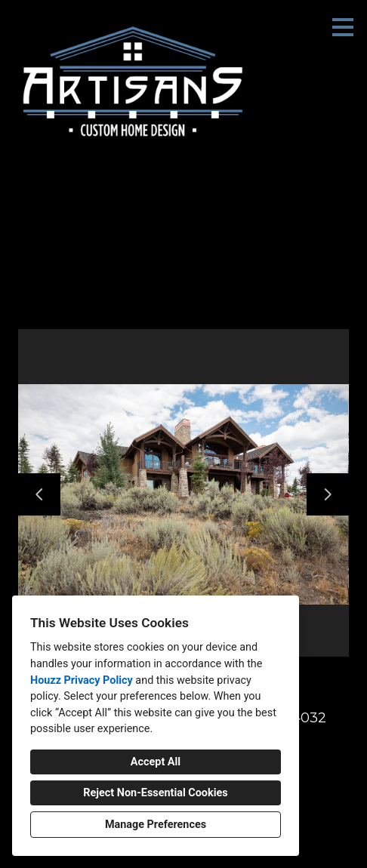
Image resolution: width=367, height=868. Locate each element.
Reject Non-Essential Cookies (155, 793)
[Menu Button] (343, 27)
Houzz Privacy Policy (82, 680)
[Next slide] (328, 494)
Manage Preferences (156, 825)
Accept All (156, 762)
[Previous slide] (39, 494)
